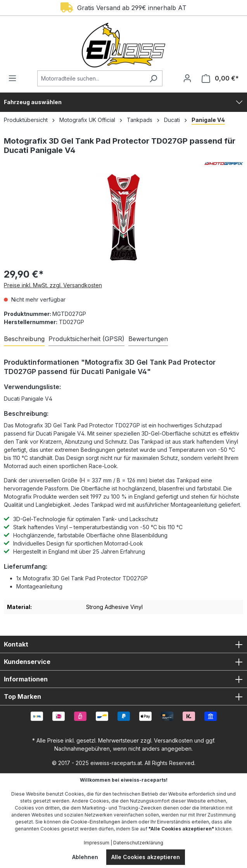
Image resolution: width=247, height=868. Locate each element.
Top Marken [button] (123, 696)
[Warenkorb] (218, 78)
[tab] (24, 339)
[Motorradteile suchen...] (91, 78)
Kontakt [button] (123, 644)
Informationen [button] (123, 679)
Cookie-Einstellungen (95, 822)
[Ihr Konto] (187, 78)
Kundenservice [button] (123, 662)
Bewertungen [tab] (148, 339)
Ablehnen (85, 857)
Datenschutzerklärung (138, 843)
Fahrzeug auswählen (33, 102)
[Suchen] (153, 78)
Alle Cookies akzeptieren (146, 857)
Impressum (97, 843)
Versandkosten (173, 740)
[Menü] (15, 78)
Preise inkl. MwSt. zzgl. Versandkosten (53, 285)
